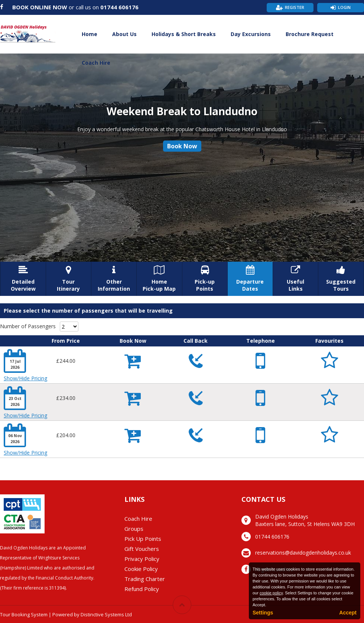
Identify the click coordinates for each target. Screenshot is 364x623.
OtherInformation (114, 279)
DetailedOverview (23, 279)
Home (90, 34)
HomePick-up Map (159, 279)
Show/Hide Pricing (25, 378)
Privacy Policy (142, 559)
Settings (263, 613)
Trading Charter (145, 579)
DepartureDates (250, 279)
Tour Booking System (24, 614)
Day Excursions (251, 34)
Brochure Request (310, 34)
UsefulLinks (295, 279)
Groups (134, 529)
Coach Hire (96, 63)
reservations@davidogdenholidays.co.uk (303, 553)
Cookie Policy (141, 569)
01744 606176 (119, 7)
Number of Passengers (28, 326)
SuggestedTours (341, 279)
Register (295, 7)
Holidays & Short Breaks (184, 34)
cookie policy (271, 593)
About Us (124, 34)
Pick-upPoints (205, 279)
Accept (348, 613)
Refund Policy (142, 589)
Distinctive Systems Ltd (106, 614)
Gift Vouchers (142, 549)
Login (344, 7)
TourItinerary (69, 279)
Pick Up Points (143, 539)
